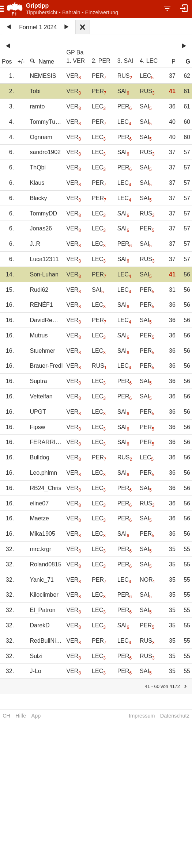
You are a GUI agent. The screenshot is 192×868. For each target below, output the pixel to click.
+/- (21, 62)
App (36, 716)
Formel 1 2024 (38, 27)
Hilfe (21, 716)
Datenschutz (175, 716)
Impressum (142, 716)
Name (42, 61)
